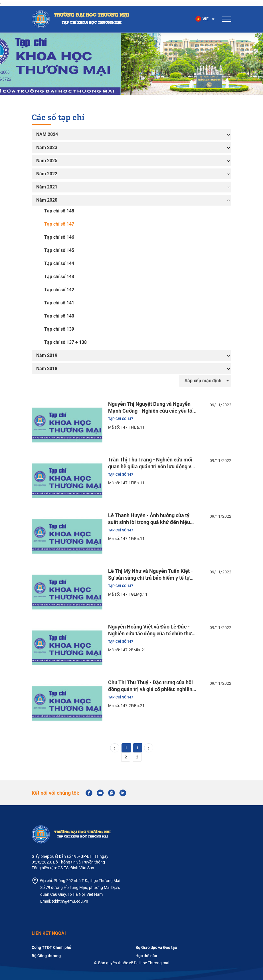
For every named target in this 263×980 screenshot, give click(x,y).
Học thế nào (146, 956)
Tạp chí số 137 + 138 (65, 342)
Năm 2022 (47, 174)
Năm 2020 (47, 200)
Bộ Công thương (46, 956)
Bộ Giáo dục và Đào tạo (156, 947)
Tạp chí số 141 (59, 303)
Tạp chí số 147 (59, 224)
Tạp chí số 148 (59, 211)
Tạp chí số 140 (59, 316)
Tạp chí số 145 (59, 250)
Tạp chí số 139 (59, 329)
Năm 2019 (47, 355)
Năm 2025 (47, 161)
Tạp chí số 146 (59, 237)
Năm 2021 (47, 187)
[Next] (149, 748)
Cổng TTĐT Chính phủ (51, 947)
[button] (205, 19)
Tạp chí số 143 (59, 277)
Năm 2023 (47, 147)
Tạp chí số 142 (59, 290)
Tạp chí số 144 (59, 263)
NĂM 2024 (47, 134)
